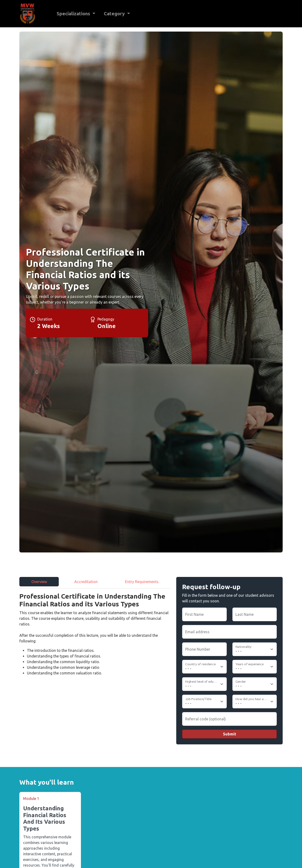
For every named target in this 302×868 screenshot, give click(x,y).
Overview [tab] (39, 582)
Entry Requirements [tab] (142, 582)
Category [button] (115, 14)
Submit (230, 734)
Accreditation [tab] (86, 582)
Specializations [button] (74, 14)
